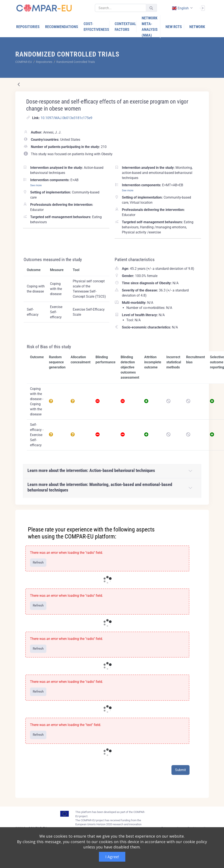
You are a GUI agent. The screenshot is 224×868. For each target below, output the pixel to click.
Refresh (38, 563)
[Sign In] (202, 8)
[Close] (203, 513)
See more (36, 185)
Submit (180, 770)
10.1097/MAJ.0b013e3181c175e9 (66, 118)
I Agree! (112, 857)
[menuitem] (28, 27)
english (180, 8)
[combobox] (182, 8)
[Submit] (151, 8)
